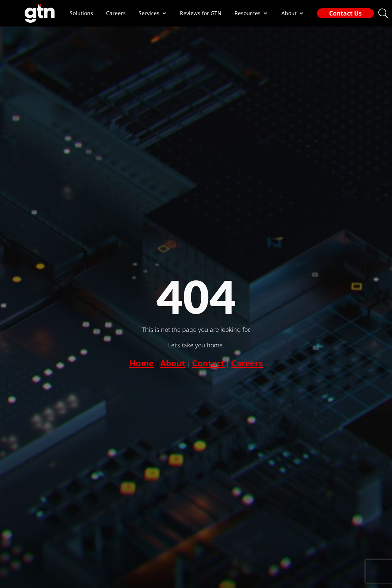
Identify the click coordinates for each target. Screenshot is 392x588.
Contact (208, 363)
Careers (116, 13)
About (173, 363)
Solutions (81, 13)
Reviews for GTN (201, 13)
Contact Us (345, 13)
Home (141, 363)
